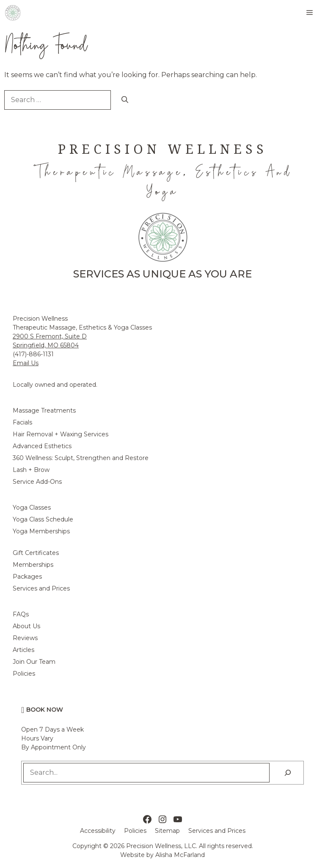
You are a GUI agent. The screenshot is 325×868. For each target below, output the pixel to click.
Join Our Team (34, 662)
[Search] (125, 100)
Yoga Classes (32, 507)
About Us (26, 626)
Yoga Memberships (41, 531)
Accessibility (98, 831)
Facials (22, 422)
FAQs (21, 614)
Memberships (33, 565)
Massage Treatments (44, 410)
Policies (24, 674)
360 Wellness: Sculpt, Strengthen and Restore (81, 458)
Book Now (45, 710)
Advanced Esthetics (42, 446)
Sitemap (167, 831)
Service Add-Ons (37, 482)
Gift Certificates (36, 553)
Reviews (25, 638)
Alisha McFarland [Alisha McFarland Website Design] (180, 855)
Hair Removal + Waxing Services (61, 434)
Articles (23, 650)
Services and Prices (41, 588)
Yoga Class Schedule (43, 519)
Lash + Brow (31, 470)
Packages (27, 577)
